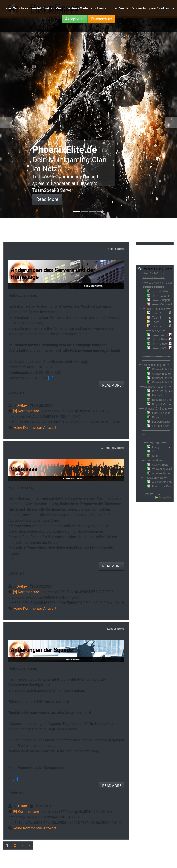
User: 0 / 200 (151, 273)
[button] (6, 119)
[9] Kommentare (26, 411)
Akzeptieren (75, 19)
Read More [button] (47, 199)
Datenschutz (102, 19)
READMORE (112, 385)
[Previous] (7, 846)
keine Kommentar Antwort (35, 428)
